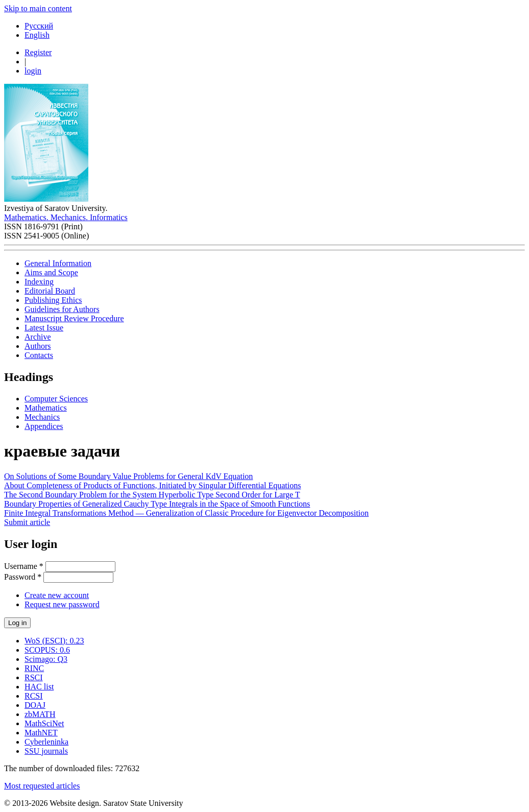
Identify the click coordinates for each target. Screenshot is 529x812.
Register (38, 52)
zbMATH (40, 714)
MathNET (41, 733)
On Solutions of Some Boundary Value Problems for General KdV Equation (128, 476)
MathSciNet (44, 723)
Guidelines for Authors (62, 309)
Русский (39, 26)
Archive (38, 337)
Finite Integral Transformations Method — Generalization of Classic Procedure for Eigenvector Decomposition (186, 513)
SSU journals (46, 751)
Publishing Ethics (53, 300)
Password (23, 577)
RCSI (34, 696)
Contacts (39, 355)
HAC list (39, 687)
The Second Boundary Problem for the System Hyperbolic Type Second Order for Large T (152, 495)
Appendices (44, 426)
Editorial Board (50, 291)
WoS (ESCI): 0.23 (54, 641)
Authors (38, 346)
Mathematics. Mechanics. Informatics (66, 217)
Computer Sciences (56, 399)
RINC (34, 668)
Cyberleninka (46, 742)
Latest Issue (44, 328)
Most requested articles (42, 786)
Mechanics (42, 417)
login (33, 71)
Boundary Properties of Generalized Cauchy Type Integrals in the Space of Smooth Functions (157, 504)
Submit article (27, 522)
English (37, 35)
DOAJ (35, 705)
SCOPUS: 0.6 (47, 650)
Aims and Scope (51, 272)
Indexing (39, 282)
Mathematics (46, 408)
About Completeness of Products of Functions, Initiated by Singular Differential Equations (152, 485)
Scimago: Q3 (46, 659)
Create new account (57, 595)
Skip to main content (38, 8)
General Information (58, 263)
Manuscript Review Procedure (74, 318)
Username (24, 566)
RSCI (34, 677)
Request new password (62, 604)
